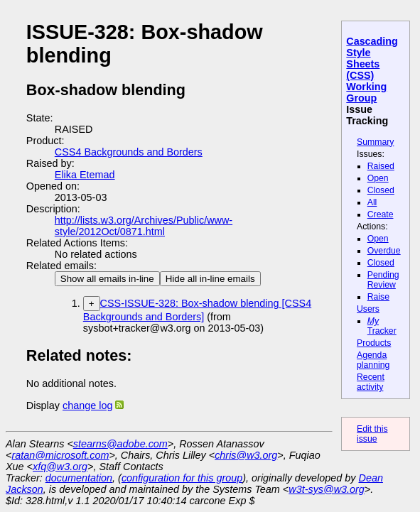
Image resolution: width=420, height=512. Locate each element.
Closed (381, 190)
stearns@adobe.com (120, 444)
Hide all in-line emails (210, 279)
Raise (378, 297)
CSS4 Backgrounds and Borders (129, 152)
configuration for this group (182, 478)
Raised (381, 166)
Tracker (382, 326)
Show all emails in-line (107, 279)
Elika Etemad (85, 175)
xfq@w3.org (60, 467)
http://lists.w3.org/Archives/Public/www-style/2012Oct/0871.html (144, 226)
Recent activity (371, 382)
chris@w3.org (246, 455)
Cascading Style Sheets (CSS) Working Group (372, 70)
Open (378, 178)
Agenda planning (373, 360)
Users (368, 309)
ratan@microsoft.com (60, 455)
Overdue (384, 251)
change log (87, 405)
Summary (375, 142)
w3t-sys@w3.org (327, 489)
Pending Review (383, 280)
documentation (79, 478)
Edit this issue (372, 434)
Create (381, 214)
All (372, 202)
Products (374, 343)
